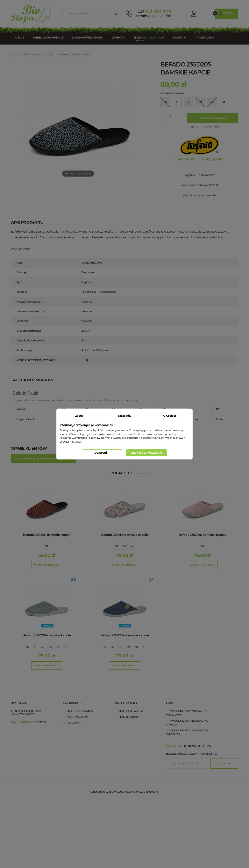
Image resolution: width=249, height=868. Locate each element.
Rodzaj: (21, 272)
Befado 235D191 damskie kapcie (124, 535)
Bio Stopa (18, 739)
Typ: (19, 282)
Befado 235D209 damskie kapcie (124, 635)
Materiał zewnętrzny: (30, 301)
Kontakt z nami (77, 717)
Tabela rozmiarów (48, 37)
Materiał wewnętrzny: (30, 311)
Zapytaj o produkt (212, 159)
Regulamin (74, 723)
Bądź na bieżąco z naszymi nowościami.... (191, 821)
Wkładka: (23, 321)
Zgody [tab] (79, 416)
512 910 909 (153, 12)
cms (169, 703)
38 (124, 546)
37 (47, 546)
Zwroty (118, 37)
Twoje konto (125, 703)
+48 (34, 726)
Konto (190, 14)
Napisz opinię (187, 159)
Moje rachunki (129, 717)
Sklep (149, 37)
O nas (19, 37)
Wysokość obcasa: (29, 331)
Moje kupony (127, 734)
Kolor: (20, 263)
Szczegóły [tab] (125, 416)
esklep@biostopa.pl (23, 731)
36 (27, 647)
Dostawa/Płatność (88, 37)
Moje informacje (130, 728)
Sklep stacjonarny (80, 711)
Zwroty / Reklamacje (81, 740)
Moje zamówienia (131, 711)
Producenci (205, 37)
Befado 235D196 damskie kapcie (202, 535)
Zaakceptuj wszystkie (147, 453)
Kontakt (180, 37)
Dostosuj (102, 453)
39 (51, 647)
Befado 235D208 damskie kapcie (47, 635)
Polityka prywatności (82, 728)
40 (58, 647)
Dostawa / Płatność (81, 746)
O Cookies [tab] (170, 416)
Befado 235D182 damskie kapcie (47, 535)
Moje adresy (127, 723)
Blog (70, 752)
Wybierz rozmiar (172, 93)
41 (132, 546)
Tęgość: (21, 292)
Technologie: (25, 350)
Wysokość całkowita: (30, 340)
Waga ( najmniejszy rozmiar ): (36, 360)
